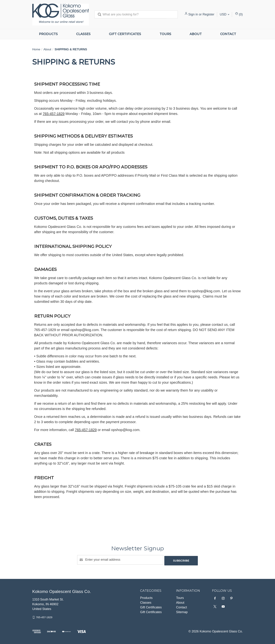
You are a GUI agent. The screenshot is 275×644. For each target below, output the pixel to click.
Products (48, 34)
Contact (228, 34)
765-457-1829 (44, 616)
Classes (83, 34)
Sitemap (182, 611)
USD (224, 14)
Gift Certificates (125, 34)
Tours (165, 34)
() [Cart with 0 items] (239, 14)
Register (208, 14)
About (196, 34)
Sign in (193, 14)
